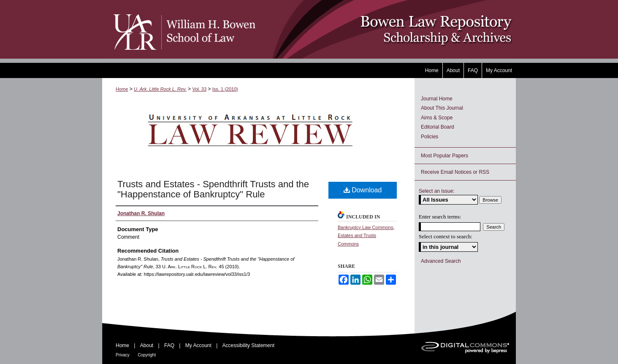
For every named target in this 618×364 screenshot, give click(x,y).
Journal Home (437, 99)
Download (363, 190)
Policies (430, 137)
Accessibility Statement (248, 345)
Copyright (147, 355)
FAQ (169, 345)
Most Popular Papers (445, 156)
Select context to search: (446, 236)
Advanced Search (441, 261)
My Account (198, 345)
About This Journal (442, 108)
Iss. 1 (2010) (225, 89)
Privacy (123, 355)
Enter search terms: (440, 217)
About (147, 345)
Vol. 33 (199, 89)
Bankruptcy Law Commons (365, 227)
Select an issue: (437, 191)
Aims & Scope (437, 118)
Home (122, 89)
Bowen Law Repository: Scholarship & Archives (386, 29)
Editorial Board (438, 127)
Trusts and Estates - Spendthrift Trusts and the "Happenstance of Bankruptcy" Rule (213, 189)
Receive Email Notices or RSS (455, 172)
